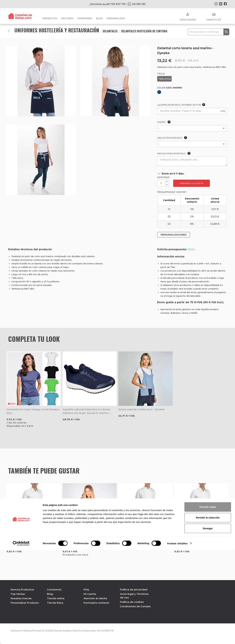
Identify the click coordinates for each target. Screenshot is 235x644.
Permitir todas (208, 601)
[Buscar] (208, 32)
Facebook (225, 4)
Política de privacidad (134, 589)
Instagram (216, 4)
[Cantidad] (161, 183)
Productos (50, 18)
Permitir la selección (208, 612)
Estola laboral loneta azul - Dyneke (141, 409)
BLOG (99, 18)
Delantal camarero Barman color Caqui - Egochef (33, 543)
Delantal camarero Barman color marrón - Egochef (201, 543)
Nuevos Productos (22, 589)
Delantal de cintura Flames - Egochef (142, 541)
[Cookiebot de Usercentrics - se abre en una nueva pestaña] (21, 638)
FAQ (86, 589)
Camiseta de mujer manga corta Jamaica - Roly (34, 411)
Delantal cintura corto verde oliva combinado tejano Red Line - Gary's (85, 543)
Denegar (208, 623)
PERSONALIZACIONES (174, 235)
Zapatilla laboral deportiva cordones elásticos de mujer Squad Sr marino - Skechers (86, 411)
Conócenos (85, 18)
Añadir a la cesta (192, 183)
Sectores (67, 18)
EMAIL (192, 249)
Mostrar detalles (177, 638)
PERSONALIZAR (116, 18)
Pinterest (221, 4)
